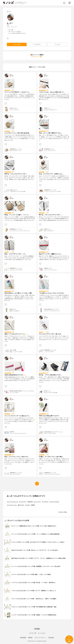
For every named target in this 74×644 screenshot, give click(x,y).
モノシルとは (41, 633)
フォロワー (37, 44)
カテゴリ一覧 (33, 633)
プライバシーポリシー (40, 638)
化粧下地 (30, 502)
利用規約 (30, 638)
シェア (57, 44)
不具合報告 (51, 638)
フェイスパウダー (54, 502)
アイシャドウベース (12, 502)
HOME (37, 629)
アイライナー (23, 502)
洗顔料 (33, 505)
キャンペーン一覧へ (37, 57)
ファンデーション (12, 505)
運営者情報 (23, 638)
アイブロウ (45, 502)
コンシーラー (37, 502)
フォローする (17, 44)
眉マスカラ (21, 505)
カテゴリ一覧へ (63, 512)
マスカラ (28, 505)
